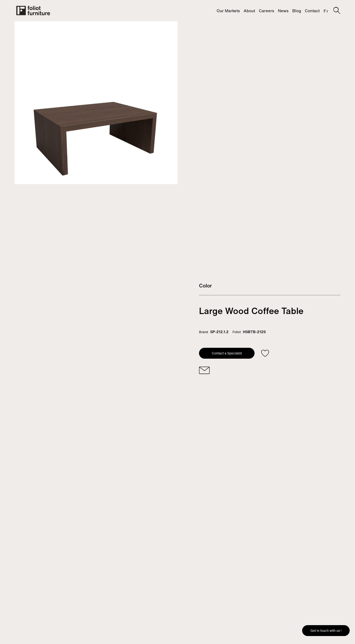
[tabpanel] (96, 103)
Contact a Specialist (227, 353)
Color (205, 286)
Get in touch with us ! (326, 631)
